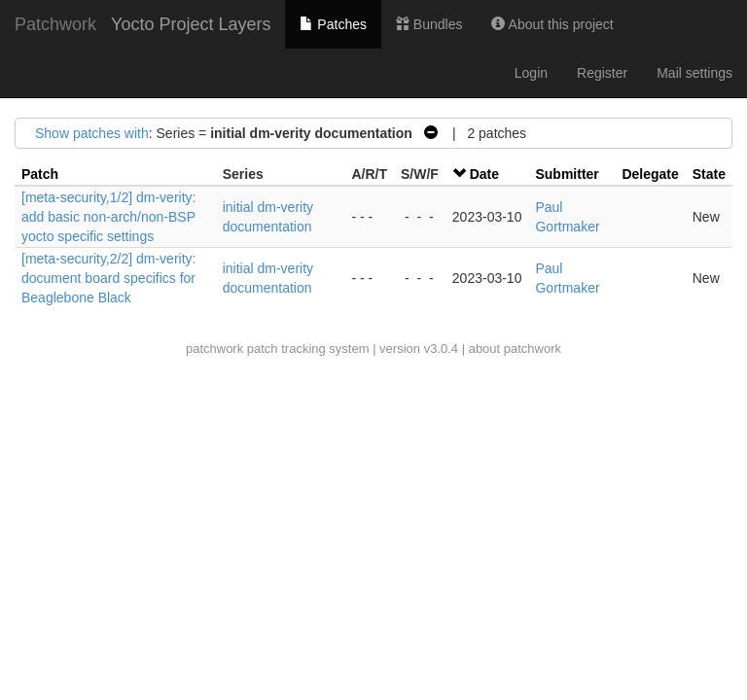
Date (484, 174)
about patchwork (515, 349)
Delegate (650, 174)
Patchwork (55, 24)
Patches (333, 24)
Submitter (567, 174)
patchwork (214, 349)
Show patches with (92, 133)
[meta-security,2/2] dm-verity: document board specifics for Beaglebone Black (108, 278)
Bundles (429, 24)
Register (602, 73)
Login (531, 73)
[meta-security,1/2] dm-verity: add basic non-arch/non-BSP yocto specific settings (108, 217)
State (709, 174)
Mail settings (694, 73)
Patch (40, 174)
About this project (552, 24)
